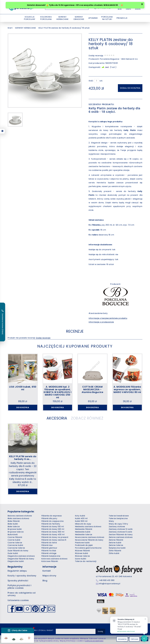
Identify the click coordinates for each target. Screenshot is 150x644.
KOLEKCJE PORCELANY (30, 18)
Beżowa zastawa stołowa (20, 516)
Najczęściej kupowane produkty (75, 346)
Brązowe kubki (15, 529)
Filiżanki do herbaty (51, 524)
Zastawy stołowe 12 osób (121, 529)
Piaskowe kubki (82, 543)
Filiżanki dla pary (49, 518)
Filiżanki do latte (49, 543)
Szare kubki (81, 559)
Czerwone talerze (16, 548)
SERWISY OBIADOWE (79, 18)
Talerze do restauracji (86, 561)
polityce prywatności (94, 641)
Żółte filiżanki (115, 551)
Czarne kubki (14, 540)
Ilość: (91, 81)
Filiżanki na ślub (49, 551)
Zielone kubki (115, 543)
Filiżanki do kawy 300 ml (53, 532)
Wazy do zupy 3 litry (118, 524)
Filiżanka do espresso (52, 516)
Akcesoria (57, 418)
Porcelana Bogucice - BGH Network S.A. (119, 59)
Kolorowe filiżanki (50, 561)
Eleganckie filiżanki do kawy (21, 559)
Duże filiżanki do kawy (18, 551)
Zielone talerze (116, 545)
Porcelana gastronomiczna (88, 548)
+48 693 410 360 (107, 580)
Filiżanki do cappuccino (53, 521)
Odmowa (134, 639)
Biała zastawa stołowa (18, 518)
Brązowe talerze (16, 532)
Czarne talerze (15, 543)
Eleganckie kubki (16, 561)
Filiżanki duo (47, 545)
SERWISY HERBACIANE (62, 18)
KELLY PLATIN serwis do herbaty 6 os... (23, 458)
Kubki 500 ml (81, 521)
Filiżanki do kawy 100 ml (53, 527)
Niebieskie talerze (84, 535)
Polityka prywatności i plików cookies (20, 587)
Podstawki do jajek (84, 545)
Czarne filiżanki (15, 537)
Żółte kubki (114, 553)
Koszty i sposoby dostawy (22, 576)
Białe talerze (14, 527)
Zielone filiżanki (116, 540)
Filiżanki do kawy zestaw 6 (54, 540)
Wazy (111, 521)
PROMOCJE (122, 18)
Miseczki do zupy (83, 524)
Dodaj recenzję (43, 338)
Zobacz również (87, 418)
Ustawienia (122, 639)
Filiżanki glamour (49, 548)
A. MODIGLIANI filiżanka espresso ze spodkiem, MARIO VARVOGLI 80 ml (127, 390)
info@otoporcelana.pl (110, 584)
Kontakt (47, 571)
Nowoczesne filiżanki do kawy (89, 540)
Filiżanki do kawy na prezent (55, 537)
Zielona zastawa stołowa (121, 537)
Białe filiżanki (14, 521)
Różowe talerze (82, 556)
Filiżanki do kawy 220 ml (53, 529)
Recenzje (75, 331)
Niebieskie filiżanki (84, 529)
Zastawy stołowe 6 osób (120, 532)
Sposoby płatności (18, 581)
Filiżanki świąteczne (51, 556)
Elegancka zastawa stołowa (21, 556)
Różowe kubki (82, 553)
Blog (45, 581)
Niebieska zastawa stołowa (88, 527)
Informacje (50, 567)
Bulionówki (13, 535)
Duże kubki (13, 553)
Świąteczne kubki (117, 548)
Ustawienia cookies (18, 600)
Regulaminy (15, 567)
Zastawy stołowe (117, 527)
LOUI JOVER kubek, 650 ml (23, 388)
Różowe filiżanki (82, 551)
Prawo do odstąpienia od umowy (22, 594)
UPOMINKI (93, 18)
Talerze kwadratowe (119, 516)
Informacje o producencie (101, 322)
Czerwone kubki (15, 545)
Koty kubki (80, 516)
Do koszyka (23, 407)
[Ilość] (97, 81)
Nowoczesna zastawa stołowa (90, 537)
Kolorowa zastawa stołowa (54, 559)
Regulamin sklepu (17, 571)
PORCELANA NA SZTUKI (107, 18)
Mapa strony (49, 576)
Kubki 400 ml (81, 518)
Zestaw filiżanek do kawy (121, 535)
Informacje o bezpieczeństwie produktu (108, 318)
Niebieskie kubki (83, 532)
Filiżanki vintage (49, 553)
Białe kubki (13, 524)
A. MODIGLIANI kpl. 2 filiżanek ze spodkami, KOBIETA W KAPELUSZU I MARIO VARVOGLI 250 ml (58, 392)
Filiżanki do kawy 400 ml (53, 535)
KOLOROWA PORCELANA (46, 18)
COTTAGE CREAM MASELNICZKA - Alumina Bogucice (92, 390)
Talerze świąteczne (118, 518)
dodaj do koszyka (130, 88)
